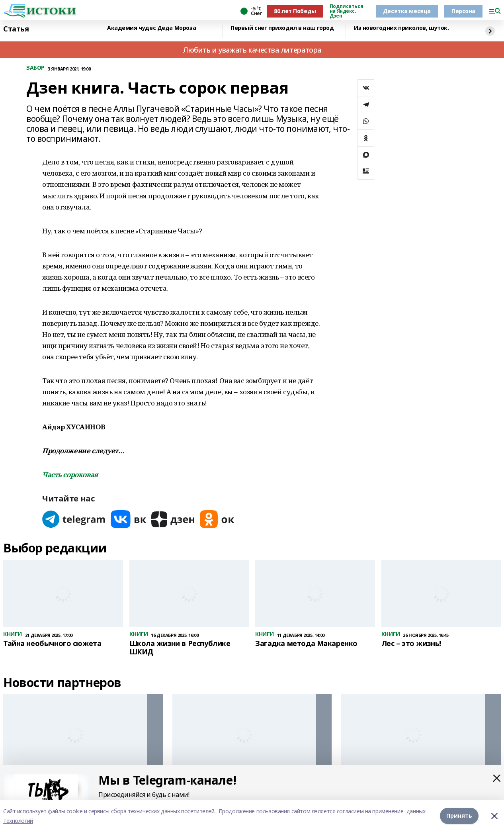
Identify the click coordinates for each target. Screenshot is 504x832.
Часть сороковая (70, 475)
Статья (16, 29)
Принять (459, 816)
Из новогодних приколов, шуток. (401, 28)
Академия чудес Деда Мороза (151, 28)
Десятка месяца (407, 11)
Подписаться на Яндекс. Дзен (346, 11)
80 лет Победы (295, 11)
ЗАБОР (35, 68)
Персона (463, 11)
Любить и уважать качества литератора (252, 50)
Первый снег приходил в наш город (282, 28)
